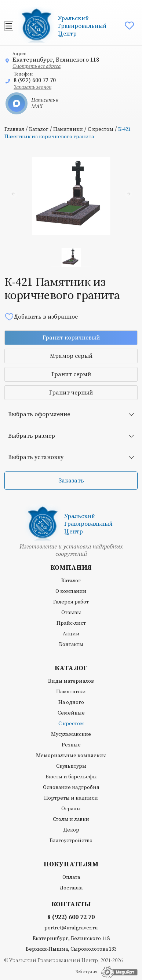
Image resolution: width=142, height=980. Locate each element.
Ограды (71, 809)
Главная (14, 129)
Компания (71, 568)
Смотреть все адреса (37, 66)
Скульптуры (71, 766)
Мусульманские (71, 734)
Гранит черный (71, 393)
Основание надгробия (71, 788)
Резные (71, 745)
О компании (71, 591)
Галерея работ (71, 602)
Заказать (71, 481)
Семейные (71, 713)
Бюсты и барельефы (71, 777)
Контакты (71, 645)
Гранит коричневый (71, 338)
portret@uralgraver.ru (71, 928)
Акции (71, 634)
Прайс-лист (71, 623)
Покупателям (71, 865)
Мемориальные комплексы (71, 756)
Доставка (71, 888)
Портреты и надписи (71, 798)
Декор (71, 830)
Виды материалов (71, 681)
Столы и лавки (71, 819)
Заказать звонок (32, 87)
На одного (71, 702)
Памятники (68, 129)
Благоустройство (71, 841)
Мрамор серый (71, 356)
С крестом (101, 129)
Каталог (39, 129)
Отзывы (71, 613)
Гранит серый (71, 374)
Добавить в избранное (41, 317)
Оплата (71, 877)
